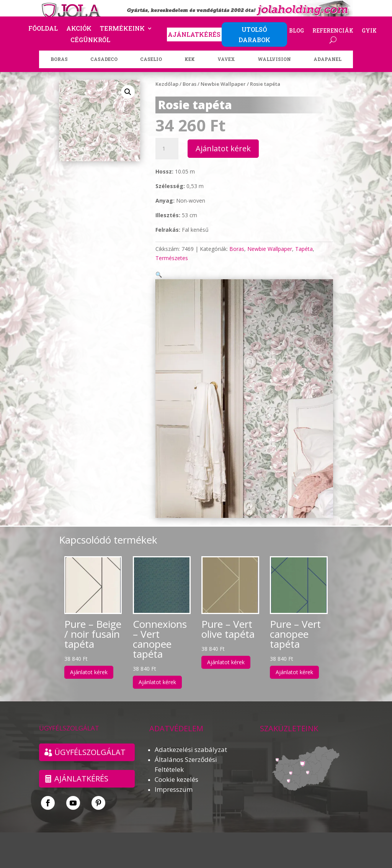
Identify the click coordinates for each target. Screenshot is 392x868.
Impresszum (174, 780)
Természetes (172, 258)
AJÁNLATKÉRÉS (194, 34)
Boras (189, 84)
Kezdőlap (167, 84)
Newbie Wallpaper (223, 84)
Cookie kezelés (176, 770)
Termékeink (122, 29)
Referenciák (333, 31)
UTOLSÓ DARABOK (254, 34)
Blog (296, 31)
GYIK (369, 31)
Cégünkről (90, 40)
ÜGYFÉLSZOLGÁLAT (90, 743)
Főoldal (43, 29)
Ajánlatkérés (81, 769)
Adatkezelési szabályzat (191, 740)
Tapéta (304, 249)
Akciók (79, 29)
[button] (128, 92)
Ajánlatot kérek (223, 148)
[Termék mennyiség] (167, 149)
